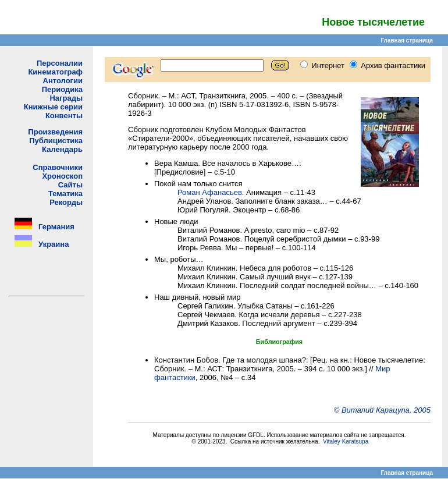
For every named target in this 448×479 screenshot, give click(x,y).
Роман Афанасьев (210, 192)
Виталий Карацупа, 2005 (386, 410)
